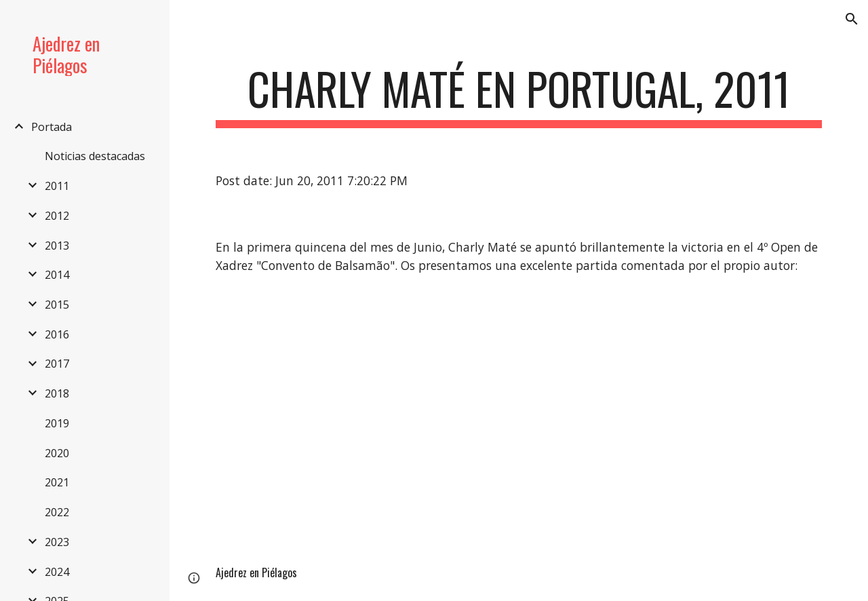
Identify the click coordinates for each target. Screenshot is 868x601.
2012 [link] (57, 216)
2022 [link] (57, 512)
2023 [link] (57, 542)
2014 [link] (57, 275)
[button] (852, 19)
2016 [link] (57, 334)
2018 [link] (57, 393)
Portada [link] (52, 127)
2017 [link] (57, 364)
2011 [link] (57, 186)
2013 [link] (57, 246)
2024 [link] (57, 572)
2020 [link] (57, 453)
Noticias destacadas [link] (95, 156)
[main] (519, 95)
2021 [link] (57, 482)
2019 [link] (57, 423)
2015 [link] (57, 305)
